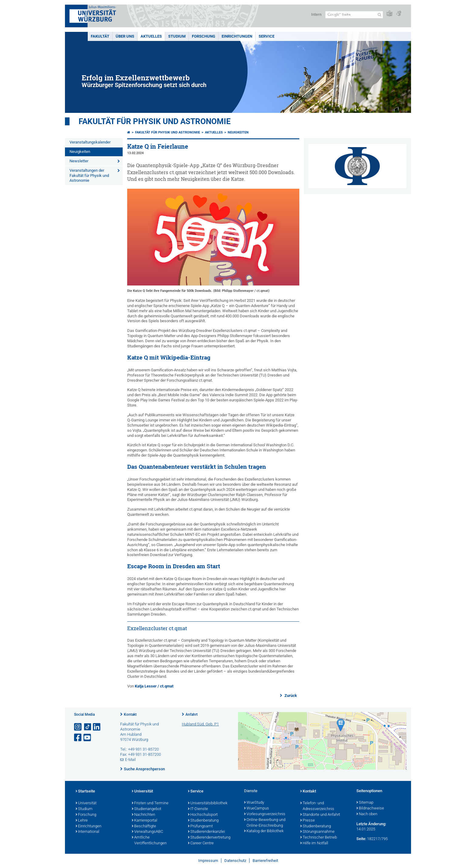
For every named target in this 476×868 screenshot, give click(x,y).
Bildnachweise (370, 809)
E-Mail (130, 760)
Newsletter (79, 161)
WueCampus (257, 809)
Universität (86, 803)
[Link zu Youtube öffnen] (88, 738)
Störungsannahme (317, 832)
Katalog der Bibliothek (264, 831)
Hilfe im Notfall (314, 843)
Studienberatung (203, 821)
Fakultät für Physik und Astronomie (155, 121)
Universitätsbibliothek (208, 803)
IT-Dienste (198, 809)
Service (267, 36)
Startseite (85, 792)
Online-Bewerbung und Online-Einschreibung (265, 823)
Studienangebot (146, 809)
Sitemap (365, 803)
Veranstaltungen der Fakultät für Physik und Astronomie (89, 176)
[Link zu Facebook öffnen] (78, 738)
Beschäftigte (144, 826)
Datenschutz (235, 861)
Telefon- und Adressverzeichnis (317, 806)
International (87, 832)
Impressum (208, 861)
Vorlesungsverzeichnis (265, 814)
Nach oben (367, 814)
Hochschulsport (203, 815)
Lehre (82, 821)
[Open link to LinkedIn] (97, 727)
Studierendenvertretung (209, 838)
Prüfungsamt (200, 826)
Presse (308, 821)
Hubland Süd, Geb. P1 (200, 724)
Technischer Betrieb (319, 838)
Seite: (361, 839)
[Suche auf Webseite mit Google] (354, 15)
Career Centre (201, 843)
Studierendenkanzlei (206, 832)
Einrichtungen (237, 36)
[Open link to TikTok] (88, 727)
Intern (316, 14)
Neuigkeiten (80, 152)
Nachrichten (143, 815)
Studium (177, 36)
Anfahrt (192, 714)
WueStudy (254, 803)
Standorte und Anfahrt (320, 815)
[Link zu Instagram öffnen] (78, 727)
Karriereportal (144, 821)
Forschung (204, 36)
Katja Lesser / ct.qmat (154, 686)
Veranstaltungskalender (90, 142)
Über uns (125, 36)
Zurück (290, 696)
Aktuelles (151, 36)
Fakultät (100, 36)
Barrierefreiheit (265, 861)
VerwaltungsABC (147, 832)
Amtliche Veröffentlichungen (149, 841)
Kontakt (130, 714)
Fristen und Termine (150, 803)
